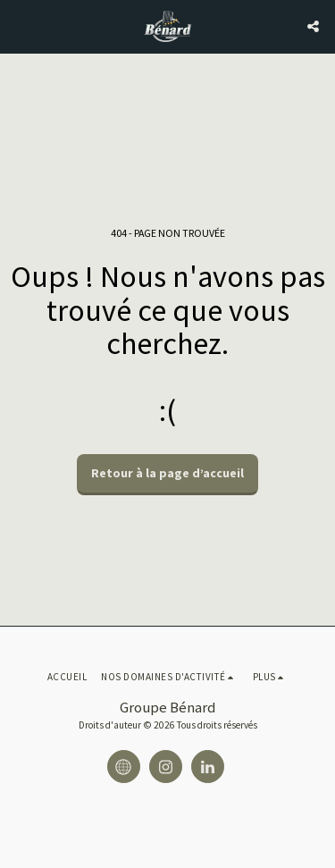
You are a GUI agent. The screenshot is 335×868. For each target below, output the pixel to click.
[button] (20, 25)
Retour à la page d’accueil (167, 473)
